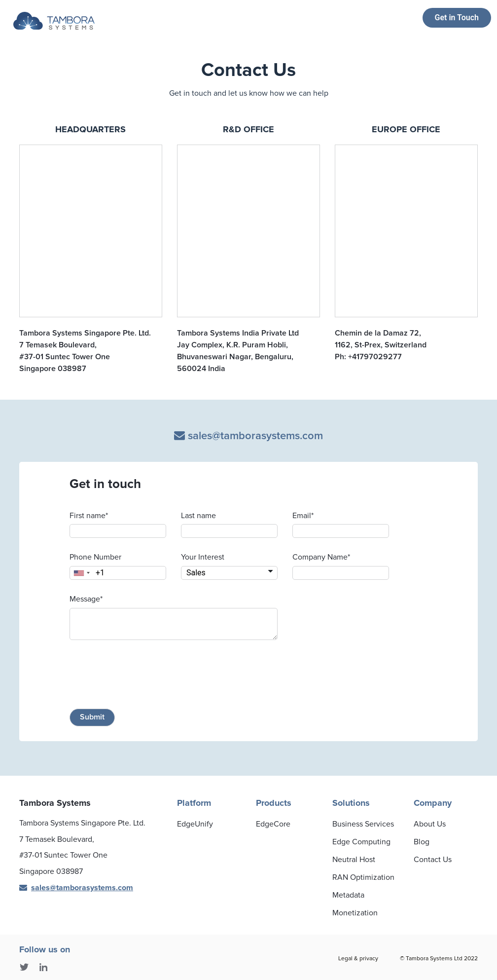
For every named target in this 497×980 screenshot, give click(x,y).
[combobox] (81, 573)
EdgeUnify (195, 824)
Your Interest (203, 557)
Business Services (363, 824)
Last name (198, 516)
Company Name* (321, 557)
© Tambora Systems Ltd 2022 (439, 959)
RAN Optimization (363, 877)
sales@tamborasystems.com (248, 436)
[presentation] (144, 676)
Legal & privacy (358, 959)
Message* (86, 599)
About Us (430, 824)
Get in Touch (457, 18)
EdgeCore (273, 824)
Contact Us (433, 860)
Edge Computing (361, 842)
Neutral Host (354, 860)
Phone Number (95, 557)
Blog (422, 842)
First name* (89, 516)
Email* (303, 516)
